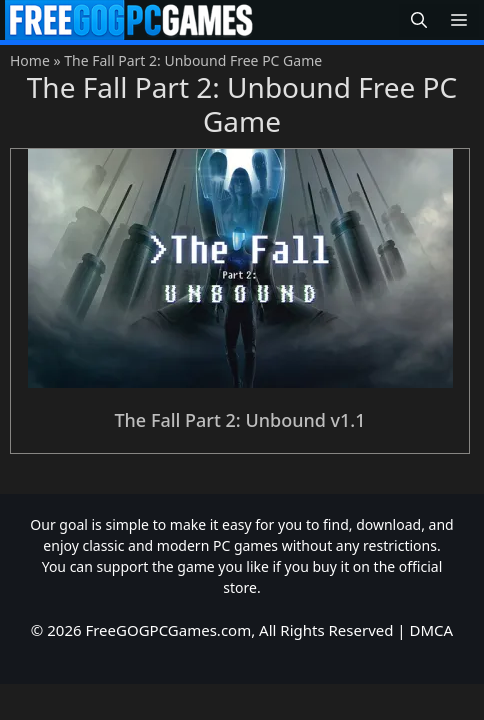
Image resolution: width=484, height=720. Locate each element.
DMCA (432, 630)
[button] (419, 20)
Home (30, 60)
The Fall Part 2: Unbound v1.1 (239, 420)
